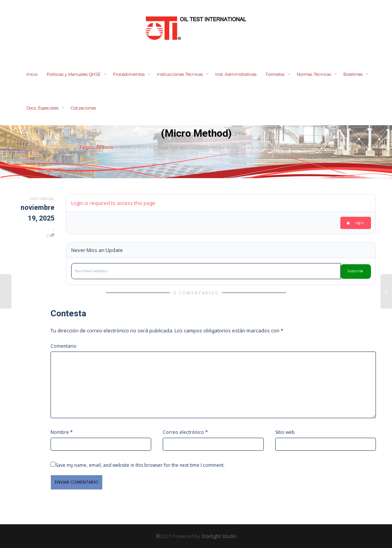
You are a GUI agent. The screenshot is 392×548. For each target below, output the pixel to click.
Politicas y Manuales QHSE (74, 74)
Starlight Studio (219, 536)
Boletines (354, 74)
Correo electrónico (183, 432)
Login (355, 223)
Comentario (64, 346)
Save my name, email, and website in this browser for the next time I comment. (140, 465)
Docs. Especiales (43, 108)
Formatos (276, 74)
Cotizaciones (83, 108)
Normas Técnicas (314, 74)
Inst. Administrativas (236, 74)
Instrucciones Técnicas (180, 74)
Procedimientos (129, 74)
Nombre (60, 432)
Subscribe (355, 271)
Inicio (32, 74)
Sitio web (285, 432)
